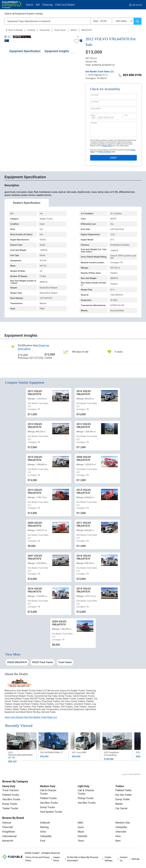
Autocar (7, 823)
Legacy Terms (56, 859)
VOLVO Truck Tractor (43, 662)
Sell (38, 5)
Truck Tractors (10, 790)
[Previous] (9, 37)
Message (94, 123)
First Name (95, 95)
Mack (81, 832)
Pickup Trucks (86, 798)
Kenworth (8, 841)
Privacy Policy (107, 146)
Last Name (95, 102)
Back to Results (16, 30)
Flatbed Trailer (123, 790)
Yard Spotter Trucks (51, 812)
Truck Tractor (60, 30)
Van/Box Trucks (11, 799)
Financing (47, 5)
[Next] (77, 37)
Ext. (126, 115)
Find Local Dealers (65, 5)
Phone (93, 115)
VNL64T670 (87, 30)
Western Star (123, 823)
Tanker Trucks (10, 808)
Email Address (96, 108)
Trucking (31, 30)
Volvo (43, 832)
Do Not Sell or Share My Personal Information (83, 859)
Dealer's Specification (27, 203)
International (9, 836)
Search (30, 5)
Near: (96, 21)
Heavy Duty (45, 30)
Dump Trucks (10, 804)
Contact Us (124, 859)
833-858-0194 (130, 75)
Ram (118, 841)
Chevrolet (8, 827)
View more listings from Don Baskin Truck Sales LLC (31, 717)
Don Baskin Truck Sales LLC (100, 72)
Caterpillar (46, 836)
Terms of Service (105, 152)
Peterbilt (82, 836)
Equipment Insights (57, 51)
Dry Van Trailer (124, 795)
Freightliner (9, 832)
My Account (137, 5)
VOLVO (73, 30)
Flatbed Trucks (11, 795)
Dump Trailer (123, 799)
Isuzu (81, 827)
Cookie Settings (109, 859)
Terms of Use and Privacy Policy (37, 859)
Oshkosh (45, 823)
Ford (43, 841)
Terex (81, 841)
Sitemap (136, 859)
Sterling (44, 827)
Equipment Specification (25, 51)
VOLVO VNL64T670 (17, 662)
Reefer (119, 804)
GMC (81, 823)
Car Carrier (121, 808)
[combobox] (94, 118)
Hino (118, 836)
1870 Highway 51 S (96, 75)
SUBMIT (113, 158)
